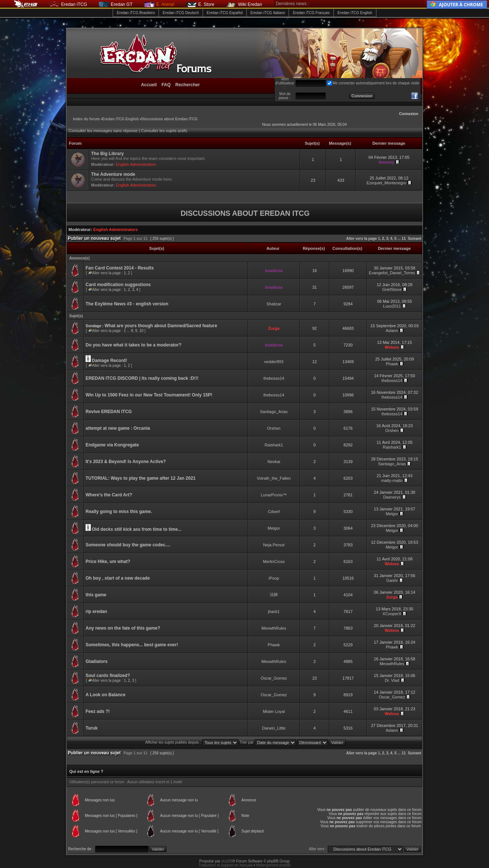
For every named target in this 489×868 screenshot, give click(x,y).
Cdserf (274, 512)
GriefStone (392, 289)
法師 (274, 594)
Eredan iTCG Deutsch (181, 13)
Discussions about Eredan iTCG (169, 119)
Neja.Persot (274, 545)
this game (96, 595)
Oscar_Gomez (274, 678)
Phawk (392, 364)
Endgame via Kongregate (112, 445)
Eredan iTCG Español (225, 13)
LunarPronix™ (274, 495)
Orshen (274, 428)
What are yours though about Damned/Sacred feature (161, 326)
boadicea (274, 271)
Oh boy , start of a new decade (118, 578)
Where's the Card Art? (109, 495)
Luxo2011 (392, 306)
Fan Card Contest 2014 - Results (120, 268)
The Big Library (107, 154)
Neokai (274, 462)
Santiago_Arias (274, 412)
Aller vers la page (362, 239)
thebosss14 (274, 378)
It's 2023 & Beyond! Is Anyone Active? (126, 462)
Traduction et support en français (226, 865)
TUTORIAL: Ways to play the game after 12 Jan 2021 (141, 478)
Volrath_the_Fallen (274, 478)
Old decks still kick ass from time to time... (137, 529)
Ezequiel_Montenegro (386, 183)
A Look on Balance (106, 695)
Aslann (392, 331)
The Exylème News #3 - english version (127, 304)
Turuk (92, 728)
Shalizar (274, 304)
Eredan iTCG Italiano (268, 13)
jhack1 (274, 611)
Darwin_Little (274, 728)
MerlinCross (274, 562)
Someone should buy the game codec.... (128, 545)
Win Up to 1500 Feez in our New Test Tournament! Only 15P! (149, 395)
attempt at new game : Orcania (118, 428)
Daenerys (392, 497)
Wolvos (392, 347)
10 (141, 331)
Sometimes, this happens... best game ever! (132, 645)
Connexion (409, 114)
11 (404, 239)
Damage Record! (109, 361)
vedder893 (274, 362)
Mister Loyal (274, 711)
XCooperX (392, 614)
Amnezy (386, 162)
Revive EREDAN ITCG (109, 412)
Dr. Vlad (392, 680)
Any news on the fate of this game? (123, 628)
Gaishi (392, 580)
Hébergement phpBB (273, 865)
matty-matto (392, 480)
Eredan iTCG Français (311, 13)
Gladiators (97, 661)
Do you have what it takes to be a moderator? (134, 345)
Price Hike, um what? (108, 562)
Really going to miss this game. (119, 512)
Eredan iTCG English (355, 13)
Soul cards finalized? (108, 676)
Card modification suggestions (118, 285)
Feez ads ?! (98, 711)
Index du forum (86, 119)
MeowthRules (274, 628)
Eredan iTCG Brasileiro (136, 13)
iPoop (274, 578)
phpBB (227, 861)
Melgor (392, 514)
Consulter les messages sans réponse (103, 131)
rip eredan (96, 611)
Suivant (415, 239)
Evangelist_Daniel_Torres (392, 273)
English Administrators (136, 164)
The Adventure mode (113, 174)
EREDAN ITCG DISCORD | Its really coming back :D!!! (142, 378)
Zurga (274, 328)
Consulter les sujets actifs (164, 131)
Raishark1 (274, 445)
